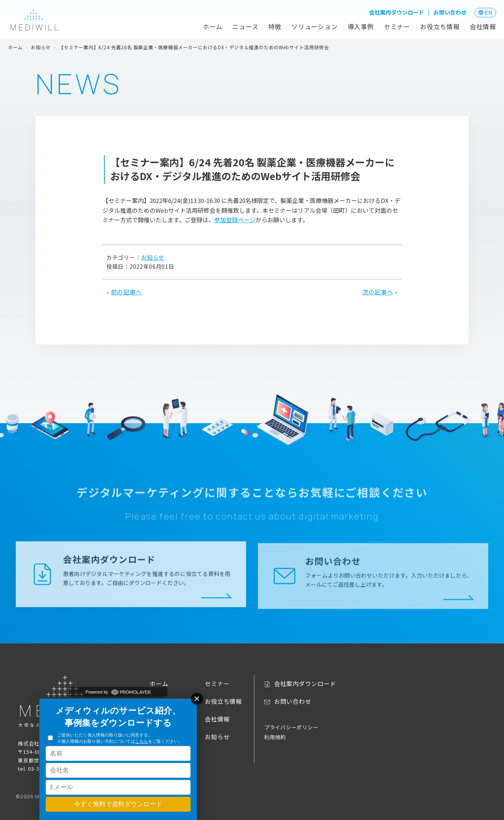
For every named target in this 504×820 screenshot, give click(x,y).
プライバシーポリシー (291, 727)
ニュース (245, 26)
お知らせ (153, 257)
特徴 (275, 26)
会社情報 (483, 26)
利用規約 (275, 737)
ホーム (213, 26)
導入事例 (361, 26)
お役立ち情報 (440, 26)
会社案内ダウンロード (397, 12)
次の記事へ (378, 292)
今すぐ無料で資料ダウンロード (118, 804)
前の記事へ (127, 292)
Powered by (118, 692)
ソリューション (315, 26)
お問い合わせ (450, 12)
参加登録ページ (235, 220)
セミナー (397, 26)
